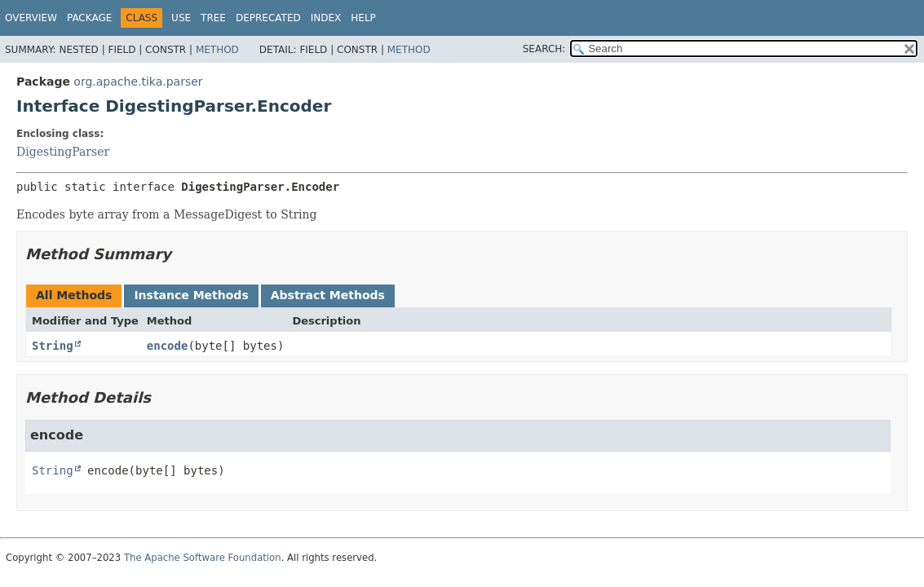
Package (89, 18)
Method (217, 50)
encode (168, 346)
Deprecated (268, 18)
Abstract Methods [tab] (328, 295)
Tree (213, 18)
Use (181, 18)
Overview (31, 18)
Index (326, 18)
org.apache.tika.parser (138, 82)
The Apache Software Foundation (203, 558)
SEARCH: (544, 49)
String (53, 346)
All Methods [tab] (74, 295)
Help (363, 18)
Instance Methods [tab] (191, 295)
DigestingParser (63, 152)
